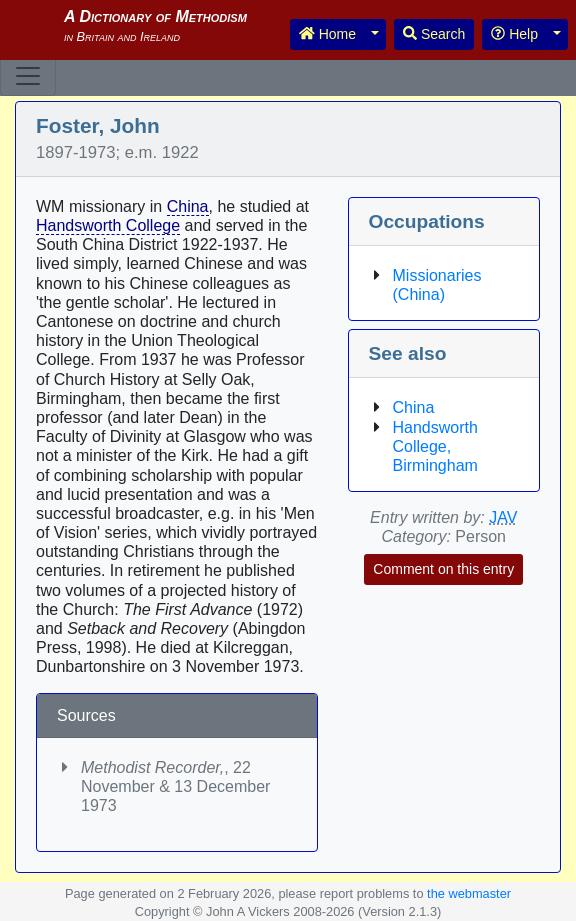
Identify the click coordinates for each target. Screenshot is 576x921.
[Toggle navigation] (28, 76)
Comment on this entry (443, 569)
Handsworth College (108, 225)
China (188, 206)
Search (434, 34)
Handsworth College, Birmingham (435, 446)
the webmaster (469, 893)
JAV (503, 517)
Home (327, 34)
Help (514, 34)
